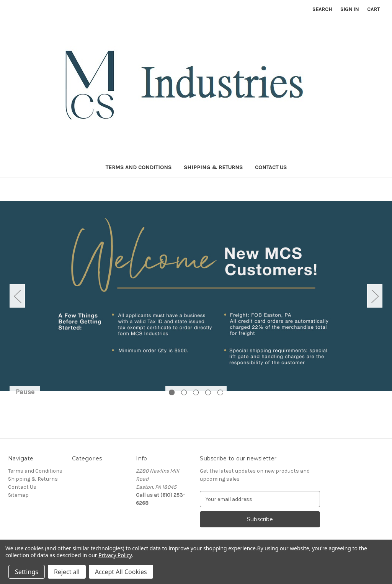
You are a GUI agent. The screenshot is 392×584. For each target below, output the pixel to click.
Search (322, 9)
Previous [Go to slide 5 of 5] (17, 296)
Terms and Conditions (139, 167)
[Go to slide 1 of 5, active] (172, 392)
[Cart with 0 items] (373, 9)
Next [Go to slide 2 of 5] (375, 296)
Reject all (67, 572)
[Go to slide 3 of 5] (196, 392)
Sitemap (18, 495)
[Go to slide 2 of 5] (184, 392)
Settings (27, 572)
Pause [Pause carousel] (25, 392)
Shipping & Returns (213, 167)
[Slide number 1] (196, 296)
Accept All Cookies (121, 572)
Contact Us (271, 167)
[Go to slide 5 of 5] (220, 392)
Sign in (350, 9)
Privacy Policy (115, 555)
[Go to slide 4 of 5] (208, 392)
